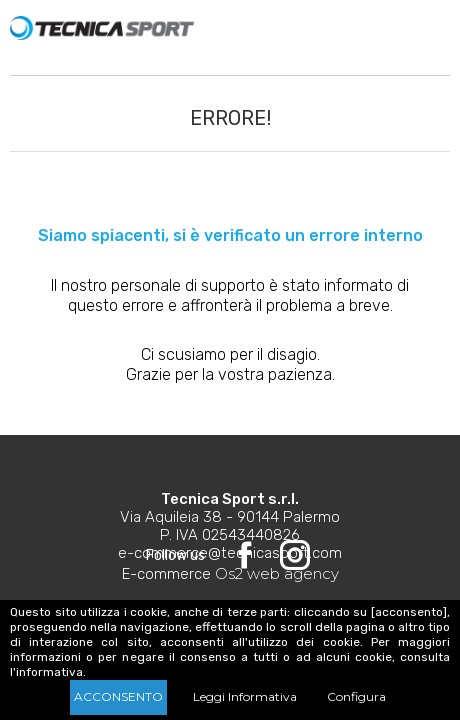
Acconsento (118, 696)
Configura (356, 696)
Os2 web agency (277, 573)
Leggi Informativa (245, 696)
